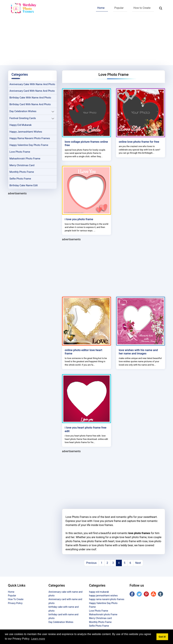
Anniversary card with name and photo (32, 91)
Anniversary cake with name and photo (32, 84)
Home (101, 8)
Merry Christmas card (22, 165)
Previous (91, 563)
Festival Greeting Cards (23, 118)
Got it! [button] (162, 637)
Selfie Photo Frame (20, 179)
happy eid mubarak (21, 125)
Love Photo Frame (20, 152)
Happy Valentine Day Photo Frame (29, 145)
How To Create (16, 599)
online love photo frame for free (139, 142)
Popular (119, 8)
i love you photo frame (79, 219)
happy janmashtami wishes (26, 132)
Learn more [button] (38, 639)
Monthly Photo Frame (22, 172)
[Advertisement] (86, 42)
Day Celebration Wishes (23, 111)
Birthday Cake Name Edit (24, 185)
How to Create (142, 8)
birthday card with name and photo (30, 104)
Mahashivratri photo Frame (25, 159)
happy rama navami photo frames (30, 138)
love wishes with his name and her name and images (138, 352)
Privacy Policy (15, 603)
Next (138, 563)
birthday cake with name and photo (30, 98)
